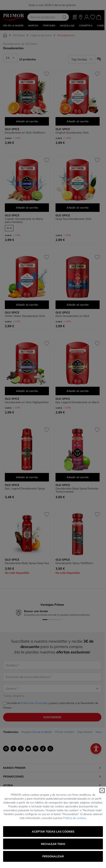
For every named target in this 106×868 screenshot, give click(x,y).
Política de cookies (75, 818)
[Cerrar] (102, 790)
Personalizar (53, 856)
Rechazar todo (53, 844)
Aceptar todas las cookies (53, 832)
